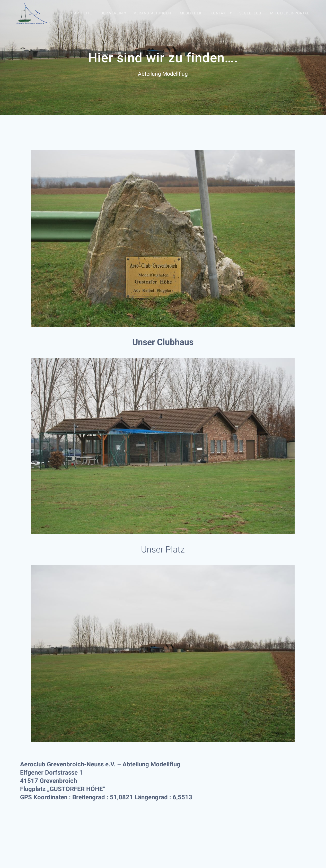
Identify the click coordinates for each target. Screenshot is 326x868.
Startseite (81, 13)
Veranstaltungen (152, 13)
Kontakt (219, 13)
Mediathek (191, 13)
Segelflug (250, 13)
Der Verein (112, 13)
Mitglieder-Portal (290, 13)
